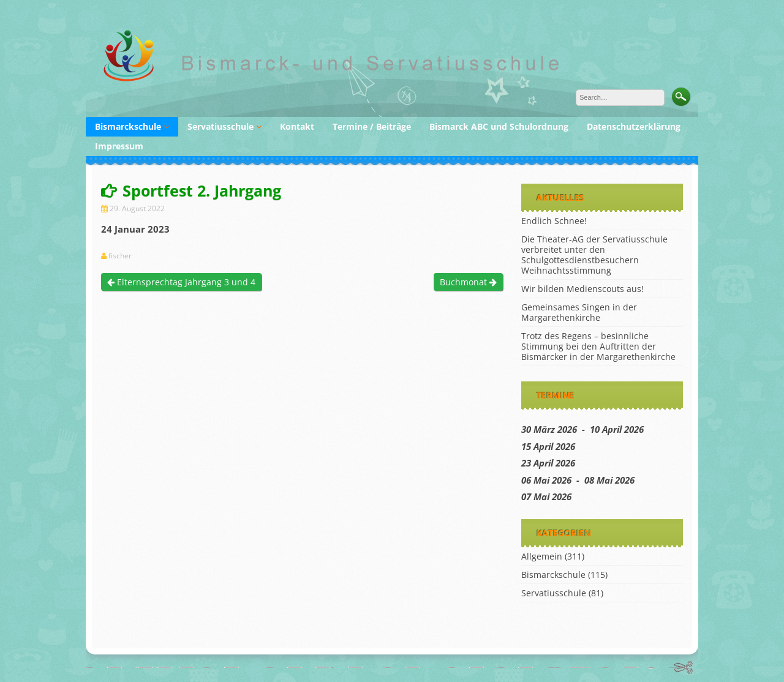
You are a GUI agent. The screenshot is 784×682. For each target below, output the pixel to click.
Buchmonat (468, 282)
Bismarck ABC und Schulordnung (499, 126)
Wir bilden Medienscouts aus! (582, 289)
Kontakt (297, 126)
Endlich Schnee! (554, 221)
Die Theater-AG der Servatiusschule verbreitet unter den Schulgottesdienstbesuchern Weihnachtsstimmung (594, 255)
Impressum (119, 146)
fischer (120, 256)
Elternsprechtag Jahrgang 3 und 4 (181, 282)
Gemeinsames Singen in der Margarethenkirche (579, 312)
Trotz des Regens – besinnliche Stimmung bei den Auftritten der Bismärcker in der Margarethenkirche (598, 346)
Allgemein (542, 556)
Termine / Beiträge (372, 126)
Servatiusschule (221, 126)
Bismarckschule (128, 126)
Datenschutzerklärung (634, 126)
